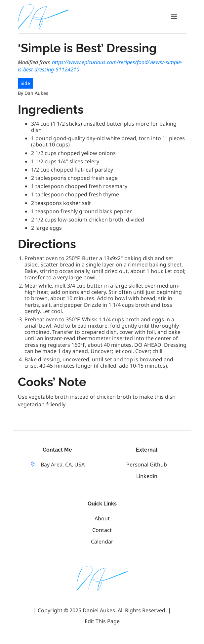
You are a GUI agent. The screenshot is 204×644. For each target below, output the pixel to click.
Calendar (102, 542)
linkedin (147, 476)
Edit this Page (102, 621)
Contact (102, 530)
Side (25, 83)
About (102, 518)
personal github (147, 464)
